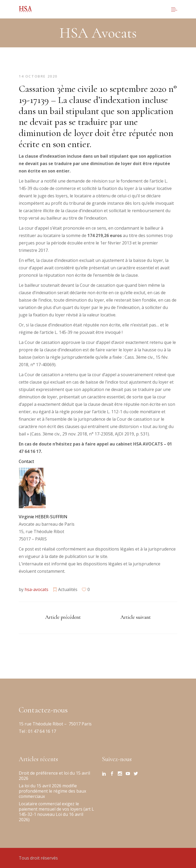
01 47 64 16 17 (41, 731)
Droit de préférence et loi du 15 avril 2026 (54, 776)
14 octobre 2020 (38, 76)
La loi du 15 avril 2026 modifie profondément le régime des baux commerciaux (52, 791)
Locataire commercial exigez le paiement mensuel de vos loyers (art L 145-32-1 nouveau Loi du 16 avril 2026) (56, 812)
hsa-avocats (36, 589)
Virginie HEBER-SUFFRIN (43, 517)
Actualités (68, 589)
